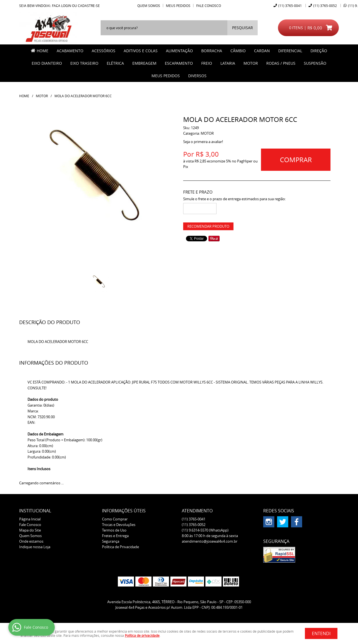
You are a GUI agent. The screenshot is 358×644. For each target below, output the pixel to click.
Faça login (62, 6)
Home (43, 51)
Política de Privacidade (120, 547)
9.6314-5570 (205, 530)
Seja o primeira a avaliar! (203, 142)
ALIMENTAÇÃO (179, 51)
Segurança (111, 541)
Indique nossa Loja (35, 547)
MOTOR (251, 63)
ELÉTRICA (115, 63)
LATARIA (228, 63)
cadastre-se (89, 6)
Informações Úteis (124, 511)
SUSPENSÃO (315, 63)
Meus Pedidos (178, 6)
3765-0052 (325, 6)
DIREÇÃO (319, 51)
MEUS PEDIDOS (166, 76)
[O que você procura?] (243, 28)
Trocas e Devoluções (119, 525)
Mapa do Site (30, 530)
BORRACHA (212, 51)
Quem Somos (149, 6)
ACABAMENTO (70, 51)
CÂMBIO (238, 51)
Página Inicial (30, 519)
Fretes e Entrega (115, 536)
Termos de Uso (114, 530)
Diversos (197, 76)
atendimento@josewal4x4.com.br (210, 541)
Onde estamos (31, 541)
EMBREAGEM (144, 63)
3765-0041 (290, 6)
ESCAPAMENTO (179, 63)
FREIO (207, 63)
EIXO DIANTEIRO (47, 63)
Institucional (35, 511)
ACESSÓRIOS (104, 51)
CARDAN (262, 51)
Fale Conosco (209, 6)
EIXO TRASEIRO (84, 63)
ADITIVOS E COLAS (141, 51)
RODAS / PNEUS (281, 63)
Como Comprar (115, 519)
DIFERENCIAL (290, 51)
